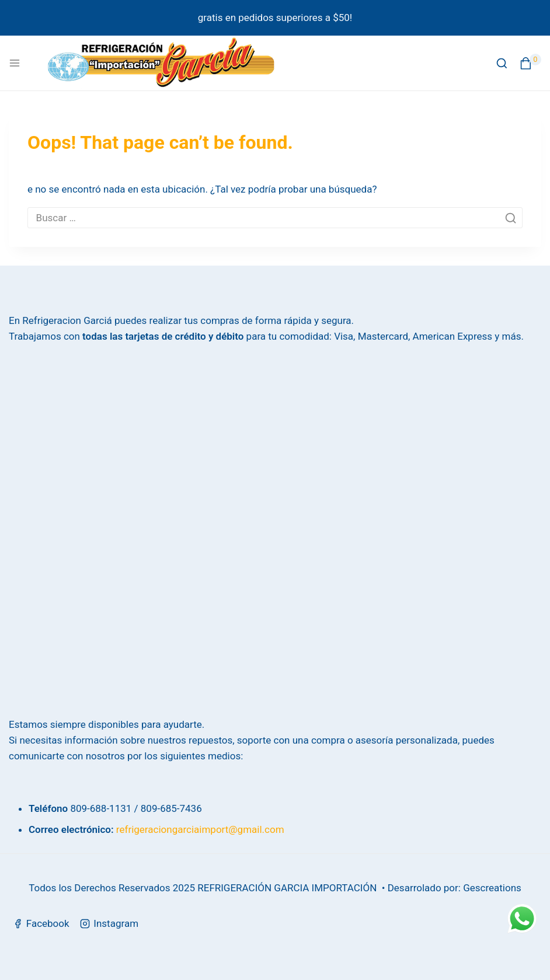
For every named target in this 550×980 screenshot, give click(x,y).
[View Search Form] (502, 63)
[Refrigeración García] (161, 63)
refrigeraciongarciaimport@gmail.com (200, 829)
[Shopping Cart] (530, 63)
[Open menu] (15, 63)
